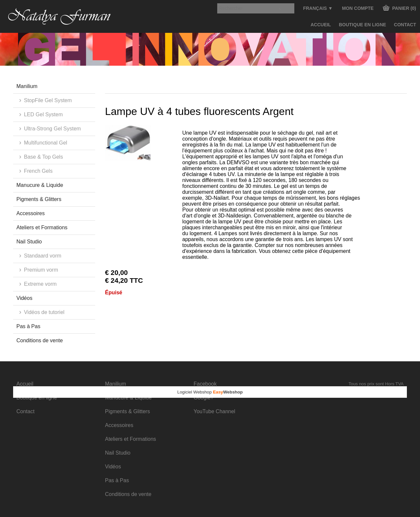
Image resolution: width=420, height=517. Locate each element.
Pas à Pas (28, 326)
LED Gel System (43, 114)
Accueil (321, 25)
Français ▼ (318, 8)
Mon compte (358, 8)
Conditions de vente (40, 340)
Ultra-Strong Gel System (52, 129)
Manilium (27, 86)
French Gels (38, 171)
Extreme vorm (40, 284)
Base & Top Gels (43, 157)
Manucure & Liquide (40, 185)
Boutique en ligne (363, 25)
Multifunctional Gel (46, 143)
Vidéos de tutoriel (44, 312)
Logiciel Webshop (210, 392)
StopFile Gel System (48, 100)
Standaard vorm (43, 256)
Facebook (205, 384)
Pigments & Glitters (39, 199)
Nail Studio (29, 242)
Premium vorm (41, 270)
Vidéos (24, 298)
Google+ (204, 398)
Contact (405, 25)
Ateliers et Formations (42, 227)
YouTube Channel (214, 411)
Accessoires (31, 213)
